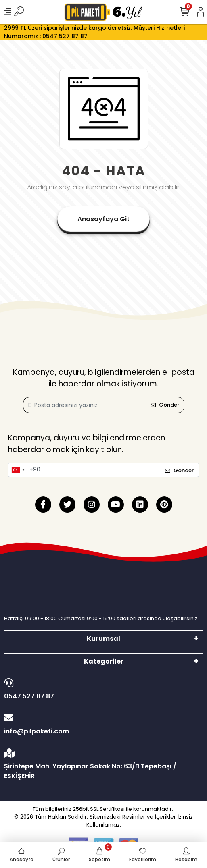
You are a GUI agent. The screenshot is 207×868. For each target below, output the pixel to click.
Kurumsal (103, 639)
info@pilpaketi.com (101, 725)
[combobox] (18, 470)
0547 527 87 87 (101, 689)
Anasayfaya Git (103, 219)
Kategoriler (104, 661)
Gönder (165, 405)
